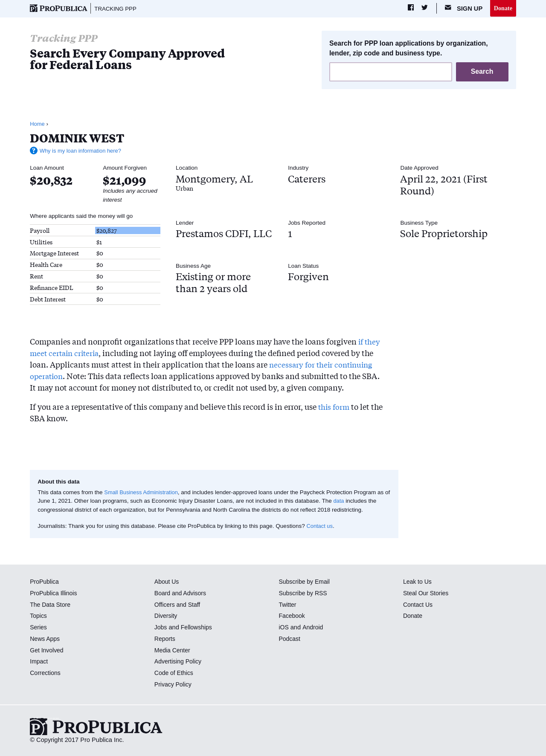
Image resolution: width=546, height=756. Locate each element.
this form (335, 407)
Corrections (46, 673)
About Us (167, 582)
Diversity (166, 617)
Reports (165, 639)
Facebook (292, 617)
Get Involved (47, 651)
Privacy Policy (174, 685)
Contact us (320, 526)
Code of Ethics (175, 673)
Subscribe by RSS (304, 594)
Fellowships (197, 628)
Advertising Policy (179, 662)
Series (39, 628)
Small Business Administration (143, 493)
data (345, 502)
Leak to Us (418, 582)
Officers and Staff (178, 605)
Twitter (288, 605)
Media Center (173, 651)
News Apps (45, 639)
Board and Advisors (182, 594)
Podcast (290, 639)
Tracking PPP (117, 9)
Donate (503, 8)
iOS (284, 628)
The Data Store (51, 605)
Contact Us (418, 605)
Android (313, 628)
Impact (39, 662)
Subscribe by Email (305, 582)
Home (38, 124)
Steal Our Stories (427, 594)
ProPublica (45, 582)
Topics (39, 617)
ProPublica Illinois (54, 594)
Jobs (161, 628)
